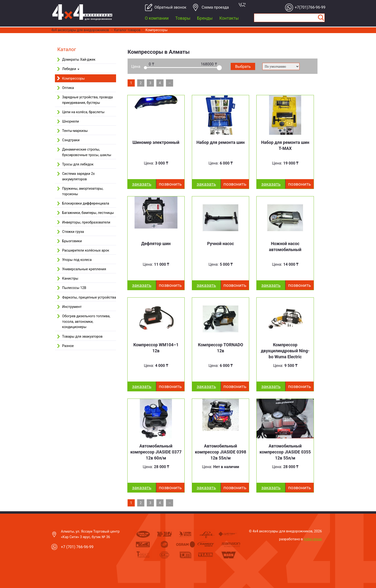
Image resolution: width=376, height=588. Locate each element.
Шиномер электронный (156, 142)
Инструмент (72, 307)
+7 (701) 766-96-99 (77, 547)
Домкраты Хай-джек (79, 60)
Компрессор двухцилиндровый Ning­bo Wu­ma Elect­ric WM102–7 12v (285, 354)
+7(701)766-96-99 (309, 7)
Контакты (229, 18)
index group (313, 539)
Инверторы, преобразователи (86, 222)
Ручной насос (221, 244)
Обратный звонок (168, 7)
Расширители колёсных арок (86, 250)
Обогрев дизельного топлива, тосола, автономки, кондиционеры (86, 322)
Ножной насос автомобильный (285, 247)
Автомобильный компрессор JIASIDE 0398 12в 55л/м (221, 452)
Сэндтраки (71, 140)
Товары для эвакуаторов (82, 337)
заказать (142, 184)
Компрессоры (157, 30)
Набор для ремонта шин (220, 142)
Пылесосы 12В (74, 288)
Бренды (205, 18)
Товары (183, 18)
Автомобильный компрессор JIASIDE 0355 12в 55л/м (285, 452)
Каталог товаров (127, 30)
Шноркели (70, 121)
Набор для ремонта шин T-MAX (285, 145)
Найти (321, 18)
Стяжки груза (73, 232)
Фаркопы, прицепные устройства (89, 297)
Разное (68, 346)
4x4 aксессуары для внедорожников (80, 30)
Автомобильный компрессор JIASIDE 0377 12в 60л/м (156, 452)
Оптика (68, 88)
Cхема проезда (215, 7)
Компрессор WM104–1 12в (156, 348)
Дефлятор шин (156, 244)
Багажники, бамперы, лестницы (88, 213)
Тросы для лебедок (78, 164)
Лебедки (71, 69)
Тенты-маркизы (75, 131)
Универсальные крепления (84, 269)
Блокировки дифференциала (86, 203)
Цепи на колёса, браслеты (83, 112)
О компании (157, 18)
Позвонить (170, 184)
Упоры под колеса (77, 260)
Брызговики (72, 241)
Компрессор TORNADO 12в (221, 348)
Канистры (70, 279)
